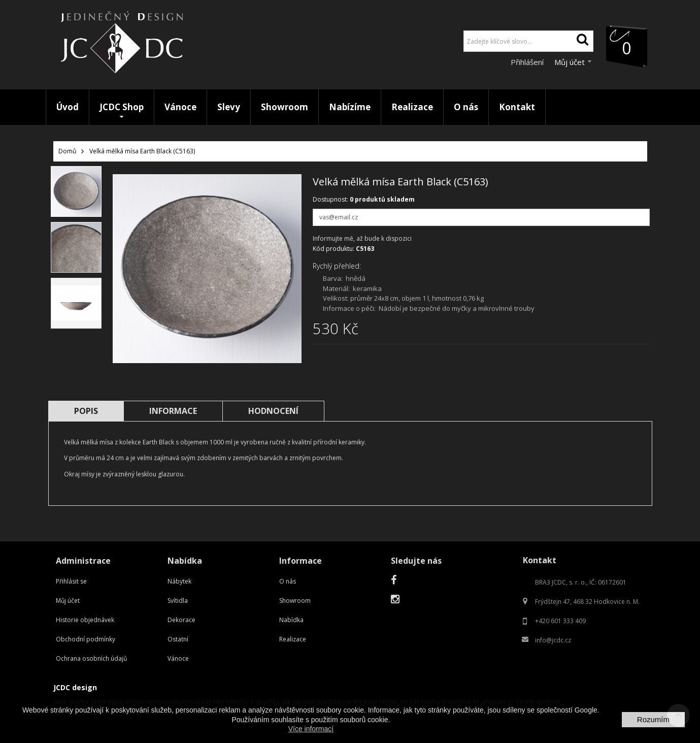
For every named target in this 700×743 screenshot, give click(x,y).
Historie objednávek (85, 620)
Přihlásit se (71, 581)
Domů (67, 151)
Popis (86, 411)
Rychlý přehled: (337, 266)
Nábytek (179, 581)
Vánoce (178, 658)
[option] (76, 191)
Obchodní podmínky (86, 639)
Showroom (295, 601)
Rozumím (653, 719)
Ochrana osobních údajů (91, 658)
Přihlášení (528, 62)
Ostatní (178, 639)
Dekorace (181, 620)
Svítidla (178, 601)
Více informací (311, 729)
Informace (173, 411)
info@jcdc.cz (553, 640)
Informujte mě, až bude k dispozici (362, 238)
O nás (288, 581)
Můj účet (68, 601)
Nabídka (291, 620)
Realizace (293, 639)
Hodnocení (273, 411)
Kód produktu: (334, 249)
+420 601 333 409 (560, 621)
